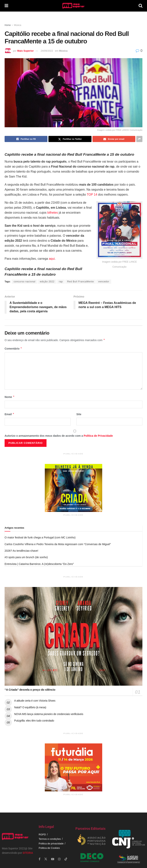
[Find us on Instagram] (59, 859)
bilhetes (53, 213)
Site (79, 414)
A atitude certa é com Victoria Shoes (35, 701)
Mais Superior (25, 51)
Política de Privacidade (98, 436)
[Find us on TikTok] (66, 859)
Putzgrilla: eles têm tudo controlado (34, 721)
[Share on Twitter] (70, 139)
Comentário (13, 349)
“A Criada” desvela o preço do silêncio (30, 690)
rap (61, 282)
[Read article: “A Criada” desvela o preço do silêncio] (73, 636)
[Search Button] (140, 6)
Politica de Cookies (49, 848)
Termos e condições (50, 839)
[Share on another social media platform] (139, 139)
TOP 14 (92, 195)
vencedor (104, 282)
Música (18, 25)
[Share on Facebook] (26, 139)
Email (9, 414)
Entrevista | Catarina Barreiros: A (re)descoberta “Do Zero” (39, 564)
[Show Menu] (6, 6)
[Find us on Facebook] (40, 859)
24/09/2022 (47, 51)
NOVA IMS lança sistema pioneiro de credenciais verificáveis (49, 714)
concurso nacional (24, 282)
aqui (52, 259)
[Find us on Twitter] (46, 859)
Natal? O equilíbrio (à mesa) (30, 707)
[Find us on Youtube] (53, 859)
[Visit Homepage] (73, 6)
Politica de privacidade (51, 844)
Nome (10, 397)
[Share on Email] (114, 139)
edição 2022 (47, 282)
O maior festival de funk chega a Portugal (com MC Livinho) (40, 537)
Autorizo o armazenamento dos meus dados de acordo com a (59, 436)
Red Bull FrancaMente (80, 282)
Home (8, 25)
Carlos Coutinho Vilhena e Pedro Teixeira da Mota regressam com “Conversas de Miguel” (58, 544)
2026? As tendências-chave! (21, 551)
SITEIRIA (28, 853)
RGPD (42, 835)
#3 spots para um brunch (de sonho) (26, 557)
